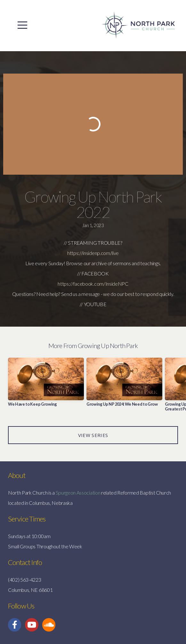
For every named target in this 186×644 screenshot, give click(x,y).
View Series (93, 435)
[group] (46, 385)
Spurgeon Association (78, 493)
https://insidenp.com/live (93, 253)
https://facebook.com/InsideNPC (93, 284)
